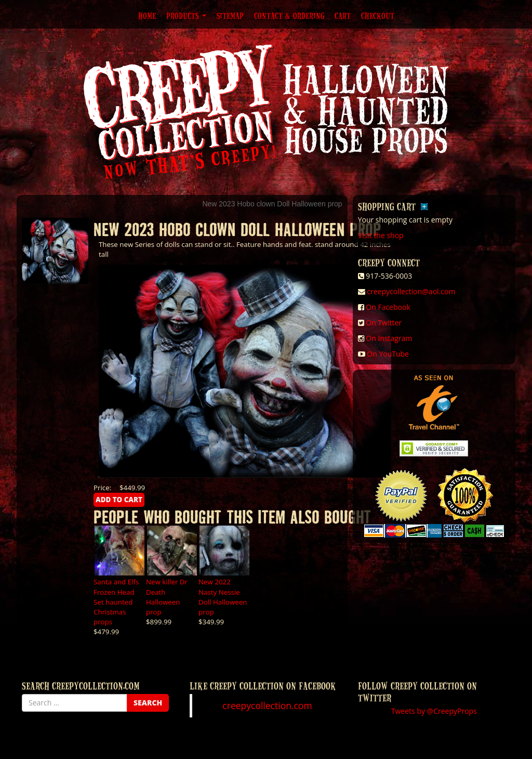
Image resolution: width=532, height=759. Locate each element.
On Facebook (388, 307)
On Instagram (389, 338)
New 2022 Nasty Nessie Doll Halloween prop (223, 597)
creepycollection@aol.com (411, 291)
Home (147, 16)
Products (186, 16)
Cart (343, 16)
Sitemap (230, 16)
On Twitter (384, 323)
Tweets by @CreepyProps (434, 711)
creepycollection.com (267, 705)
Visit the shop (381, 235)
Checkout (378, 16)
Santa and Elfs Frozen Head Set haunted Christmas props (116, 601)
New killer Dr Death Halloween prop (167, 597)
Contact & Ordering (289, 16)
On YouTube (388, 354)
